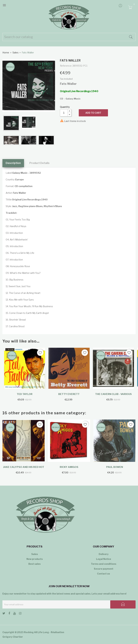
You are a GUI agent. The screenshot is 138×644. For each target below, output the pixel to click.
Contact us (103, 574)
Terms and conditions (104, 564)
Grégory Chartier (13, 637)
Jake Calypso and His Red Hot (24, 467)
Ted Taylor (25, 394)
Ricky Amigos (69, 467)
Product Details (39, 163)
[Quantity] (64, 113)
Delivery (104, 554)
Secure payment (104, 569)
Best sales (34, 564)
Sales (35, 554)
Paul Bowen (115, 467)
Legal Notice (104, 559)
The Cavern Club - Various (113, 394)
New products (35, 559)
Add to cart (93, 113)
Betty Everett (69, 394)
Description (13, 163)
